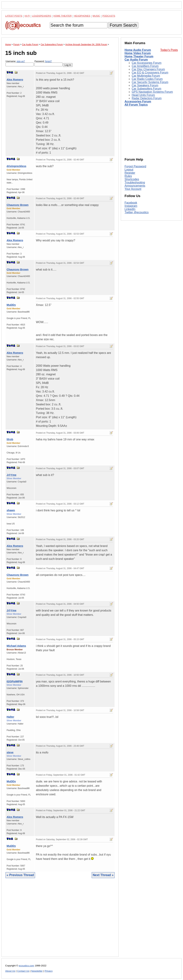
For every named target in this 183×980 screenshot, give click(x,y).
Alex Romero (15, 79)
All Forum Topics (136, 105)
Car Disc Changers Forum (148, 69)
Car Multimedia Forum (146, 76)
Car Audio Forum (136, 60)
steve (10, 752)
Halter (10, 717)
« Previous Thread (20, 875)
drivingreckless (16, 166)
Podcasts (109, 16)
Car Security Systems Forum (150, 82)
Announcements (135, 186)
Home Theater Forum (139, 56)
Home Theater (63, 16)
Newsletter (37, 971)
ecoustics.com (26, 966)
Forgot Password (135, 166)
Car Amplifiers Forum (145, 66)
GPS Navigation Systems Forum (152, 92)
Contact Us (23, 971)
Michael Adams (16, 646)
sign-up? (21, 61)
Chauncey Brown (18, 205)
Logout (129, 170)
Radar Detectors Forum (147, 98)
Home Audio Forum (138, 50)
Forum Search (123, 25)
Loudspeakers (42, 16)
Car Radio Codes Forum (147, 79)
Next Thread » (103, 875)
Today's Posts (169, 50)
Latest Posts (14, 16)
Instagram (131, 206)
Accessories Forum (138, 101)
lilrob (10, 439)
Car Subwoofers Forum (146, 89)
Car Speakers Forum (145, 85)
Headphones (82, 16)
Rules (128, 176)
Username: (20, 63)
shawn (11, 510)
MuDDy (11, 305)
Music (96, 16)
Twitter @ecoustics (137, 212)
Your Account (133, 189)
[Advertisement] (60, 920)
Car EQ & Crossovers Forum (150, 73)
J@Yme (12, 475)
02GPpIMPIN (15, 681)
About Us (10, 971)
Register (130, 173)
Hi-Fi (27, 16)
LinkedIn (130, 209)
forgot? (48, 61)
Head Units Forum (143, 95)
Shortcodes (132, 179)
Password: (49, 63)
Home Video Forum (138, 53)
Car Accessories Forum (147, 63)
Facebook (131, 203)
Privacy (49, 971)
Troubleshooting (135, 182)
